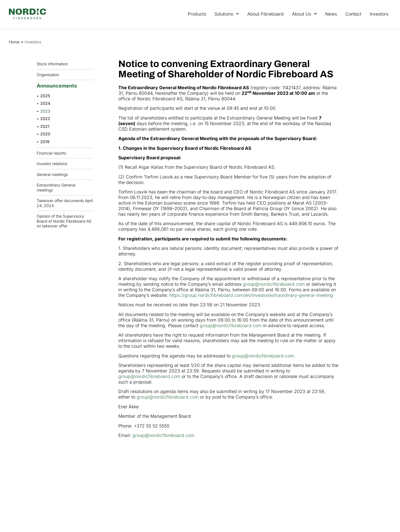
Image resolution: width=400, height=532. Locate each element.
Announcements (58, 86)
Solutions (227, 14)
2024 (45, 103)
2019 (45, 142)
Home (14, 42)
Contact (353, 14)
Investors (379, 14)
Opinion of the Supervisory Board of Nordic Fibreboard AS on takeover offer (64, 221)
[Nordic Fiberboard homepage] (27, 14)
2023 (45, 111)
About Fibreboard (265, 14)
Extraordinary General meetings (65, 187)
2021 (45, 126)
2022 (45, 119)
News (331, 14)
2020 (45, 134)
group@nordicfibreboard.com (274, 284)
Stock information (54, 64)
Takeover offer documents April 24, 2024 (65, 203)
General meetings (54, 174)
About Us (304, 14)
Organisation (49, 74)
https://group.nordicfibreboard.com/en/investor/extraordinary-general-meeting (251, 295)
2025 (45, 96)
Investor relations (52, 164)
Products (197, 14)
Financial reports (53, 153)
